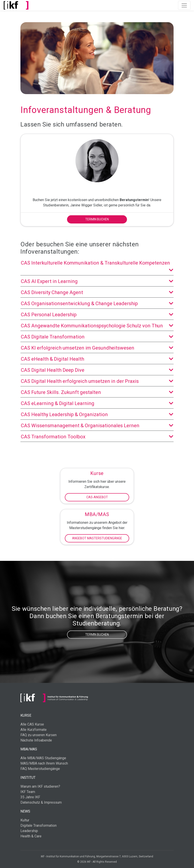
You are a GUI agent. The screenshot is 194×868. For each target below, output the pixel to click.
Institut (28, 778)
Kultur (25, 820)
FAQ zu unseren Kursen (39, 735)
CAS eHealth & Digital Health (97, 359)
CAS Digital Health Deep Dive (97, 370)
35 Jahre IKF (30, 797)
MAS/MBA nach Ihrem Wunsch (44, 763)
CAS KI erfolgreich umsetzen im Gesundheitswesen (97, 348)
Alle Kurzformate (34, 730)
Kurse (26, 715)
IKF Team (28, 792)
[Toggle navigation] (184, 5)
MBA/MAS (29, 749)
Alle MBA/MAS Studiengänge (43, 758)
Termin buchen (97, 219)
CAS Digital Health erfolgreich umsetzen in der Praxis (97, 381)
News (25, 811)
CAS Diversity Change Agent (97, 292)
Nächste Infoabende (36, 740)
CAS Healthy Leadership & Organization (97, 414)
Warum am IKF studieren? (40, 786)
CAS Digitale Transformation (97, 337)
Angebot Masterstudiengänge (97, 538)
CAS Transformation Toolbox (97, 437)
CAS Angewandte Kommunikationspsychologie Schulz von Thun (97, 326)
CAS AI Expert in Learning (97, 281)
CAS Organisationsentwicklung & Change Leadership (97, 304)
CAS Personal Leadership (97, 315)
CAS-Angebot (97, 497)
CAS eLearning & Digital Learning (97, 403)
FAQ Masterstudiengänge (40, 769)
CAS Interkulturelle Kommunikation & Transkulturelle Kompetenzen (97, 267)
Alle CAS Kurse (32, 724)
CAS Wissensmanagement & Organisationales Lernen (97, 426)
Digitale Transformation (39, 825)
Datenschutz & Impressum (41, 802)
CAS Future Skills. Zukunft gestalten (97, 392)
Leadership (29, 831)
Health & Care (31, 836)
